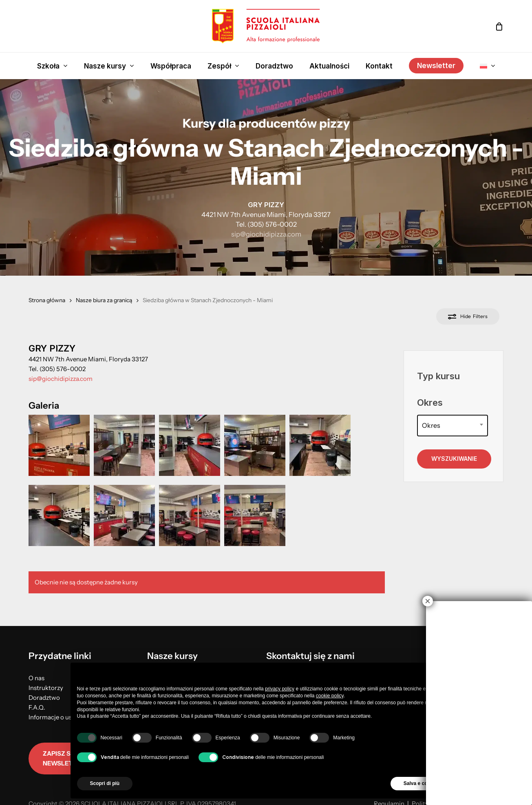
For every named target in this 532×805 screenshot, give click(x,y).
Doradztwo (44, 698)
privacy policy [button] (280, 689)
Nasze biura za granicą (104, 300)
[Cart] (499, 27)
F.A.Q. (37, 707)
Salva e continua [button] (423, 783)
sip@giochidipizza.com (266, 234)
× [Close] (428, 601)
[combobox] (452, 426)
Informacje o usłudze (58, 717)
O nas (36, 678)
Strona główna (47, 300)
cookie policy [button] (330, 696)
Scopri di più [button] (105, 783)
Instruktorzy (46, 688)
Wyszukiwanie (454, 459)
